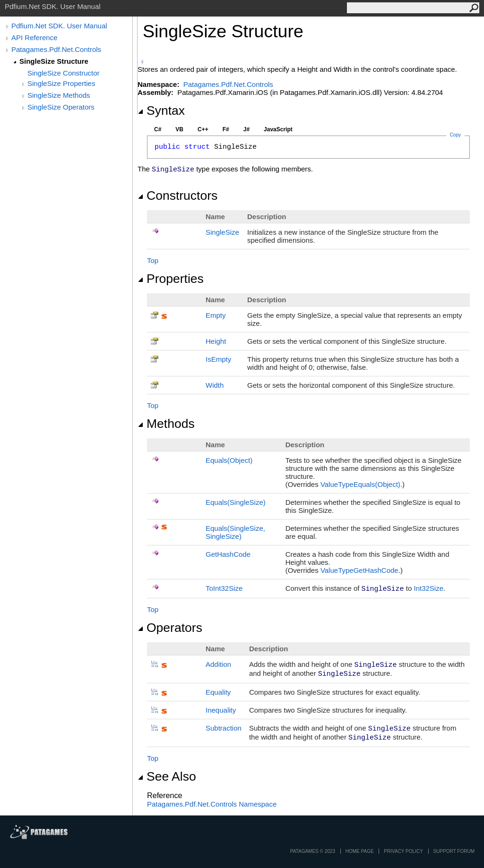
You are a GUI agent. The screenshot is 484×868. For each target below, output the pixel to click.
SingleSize (222, 232)
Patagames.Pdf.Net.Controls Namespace (212, 804)
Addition (218, 664)
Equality (218, 692)
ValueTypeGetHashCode (359, 570)
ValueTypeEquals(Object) (360, 484)
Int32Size (428, 588)
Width (215, 385)
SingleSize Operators (61, 107)
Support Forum (454, 851)
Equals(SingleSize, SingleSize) (235, 532)
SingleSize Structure (54, 61)
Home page (360, 851)
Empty (216, 315)
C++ (203, 129)
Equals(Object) (229, 460)
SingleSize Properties (61, 83)
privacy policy (403, 851)
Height (216, 341)
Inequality (221, 710)
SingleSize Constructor (64, 73)
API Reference (35, 38)
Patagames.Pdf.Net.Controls (56, 49)
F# (226, 129)
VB (179, 129)
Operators (170, 628)
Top (153, 260)
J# (246, 129)
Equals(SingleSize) (236, 502)
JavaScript (278, 129)
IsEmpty (218, 359)
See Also (167, 776)
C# (158, 129)
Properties (171, 279)
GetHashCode (228, 554)
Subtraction (224, 728)
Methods (166, 424)
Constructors (177, 196)
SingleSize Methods (59, 95)
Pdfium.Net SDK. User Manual (59, 26)
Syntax (161, 111)
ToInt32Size (224, 588)
